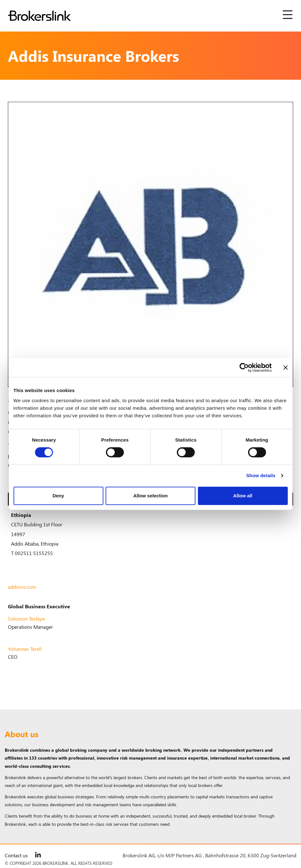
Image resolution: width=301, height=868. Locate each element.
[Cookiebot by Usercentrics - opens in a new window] (244, 367)
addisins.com (22, 587)
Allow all (243, 496)
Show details (261, 475)
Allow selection (150, 496)
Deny (58, 496)
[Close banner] (286, 367)
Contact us (16, 855)
